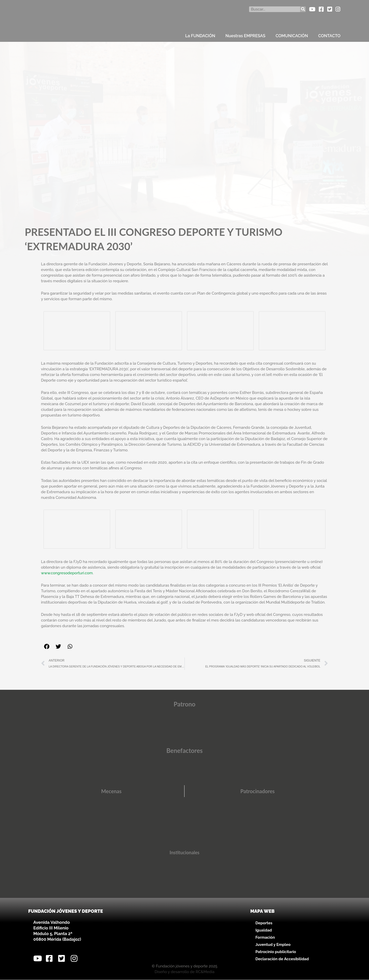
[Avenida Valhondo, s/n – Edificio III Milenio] (184, 934)
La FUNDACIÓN (200, 36)
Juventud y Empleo (273, 945)
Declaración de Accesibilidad (282, 959)
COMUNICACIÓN (292, 36)
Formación (265, 937)
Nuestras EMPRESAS (245, 36)
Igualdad (264, 930)
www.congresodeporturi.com (67, 573)
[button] (47, 647)
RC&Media (205, 972)
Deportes (264, 923)
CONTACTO (329, 36)
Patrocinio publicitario (276, 952)
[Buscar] (303, 9)
